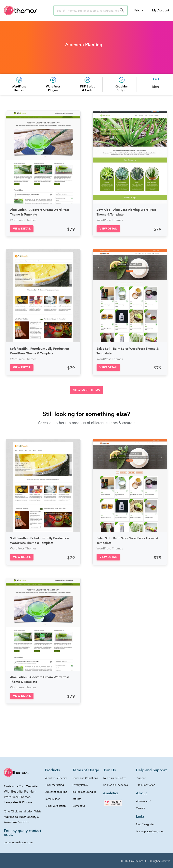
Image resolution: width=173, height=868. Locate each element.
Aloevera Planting (84, 45)
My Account (161, 10)
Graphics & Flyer (122, 88)
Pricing (139, 10)
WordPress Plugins (53, 88)
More (156, 87)
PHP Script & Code (87, 88)
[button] (22, 229)
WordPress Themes (19, 88)
